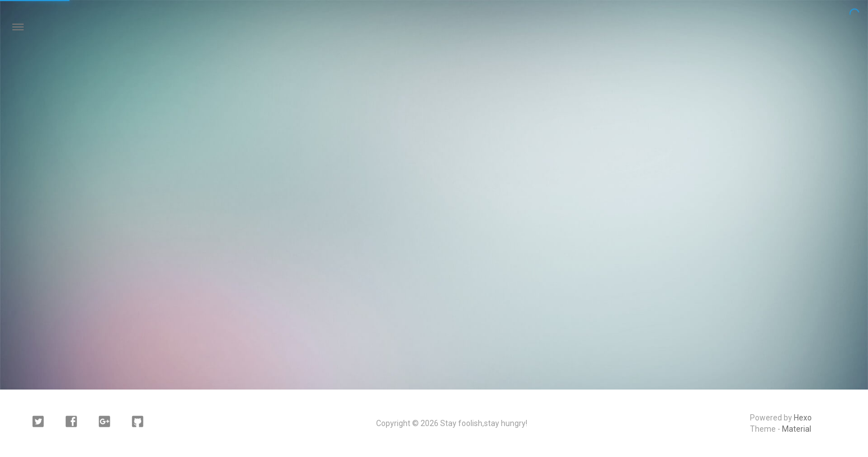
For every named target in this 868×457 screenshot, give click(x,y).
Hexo (803, 418)
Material (797, 429)
